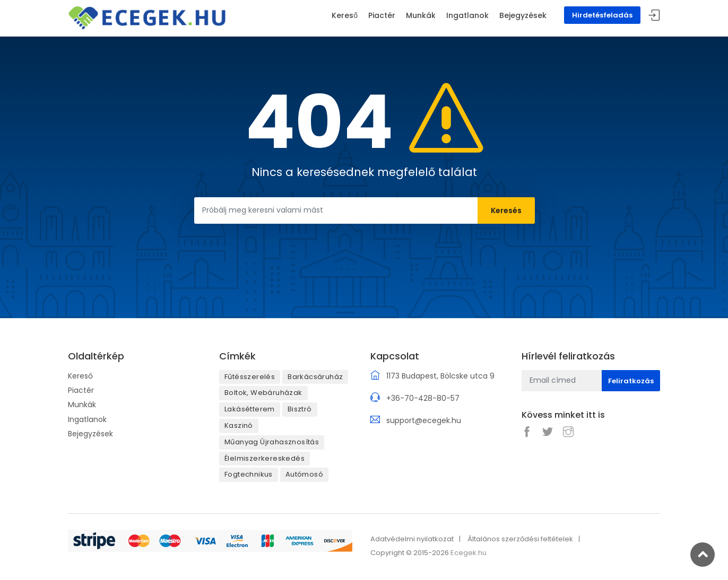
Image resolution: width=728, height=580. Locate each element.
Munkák (82, 405)
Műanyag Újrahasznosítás (272, 442)
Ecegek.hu (469, 553)
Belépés (654, 16)
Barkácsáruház (315, 377)
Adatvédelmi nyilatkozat (412, 539)
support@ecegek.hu (424, 420)
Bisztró (300, 409)
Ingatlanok (87, 419)
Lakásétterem (250, 409)
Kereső (80, 376)
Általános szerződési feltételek (520, 539)
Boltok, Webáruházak (263, 393)
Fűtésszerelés (250, 377)
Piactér (81, 390)
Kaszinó (239, 425)
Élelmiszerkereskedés (265, 458)
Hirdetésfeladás (602, 15)
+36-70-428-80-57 (423, 398)
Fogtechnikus (249, 474)
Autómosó (304, 474)
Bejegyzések (90, 434)
